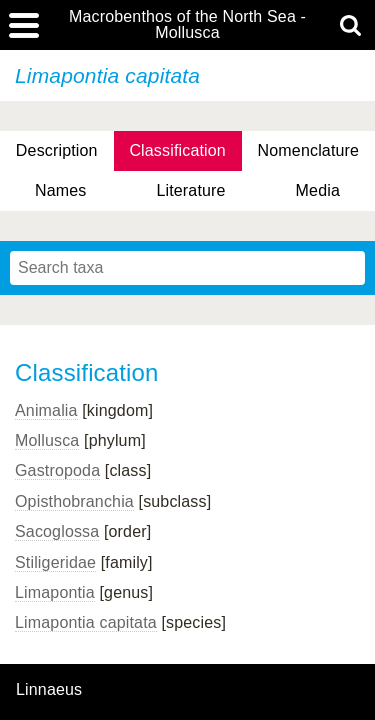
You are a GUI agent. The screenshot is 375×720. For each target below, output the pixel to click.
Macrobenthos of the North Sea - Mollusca (187, 25)
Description (57, 150)
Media (318, 190)
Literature (190, 190)
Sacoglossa (57, 531)
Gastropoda (57, 470)
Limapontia (55, 592)
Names (60, 190)
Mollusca (47, 440)
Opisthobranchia (74, 501)
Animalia (46, 410)
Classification (177, 150)
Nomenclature (309, 150)
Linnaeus (49, 690)
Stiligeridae (55, 562)
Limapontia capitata (86, 622)
